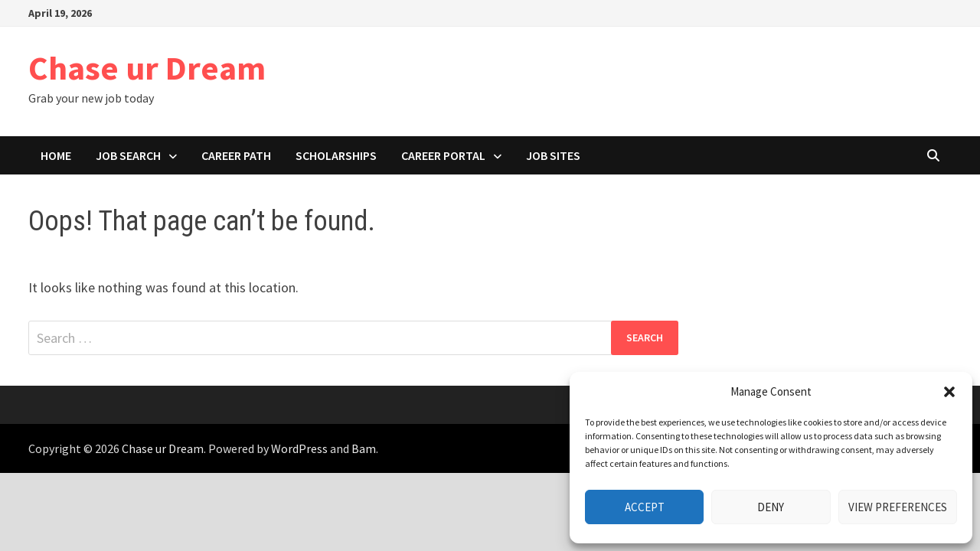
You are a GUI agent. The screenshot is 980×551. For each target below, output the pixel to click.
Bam (364, 448)
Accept (645, 507)
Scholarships (336, 155)
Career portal (443, 155)
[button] (949, 392)
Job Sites (553, 155)
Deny (771, 507)
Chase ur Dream (147, 68)
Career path (236, 155)
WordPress (299, 448)
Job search (128, 155)
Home (56, 155)
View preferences (898, 507)
